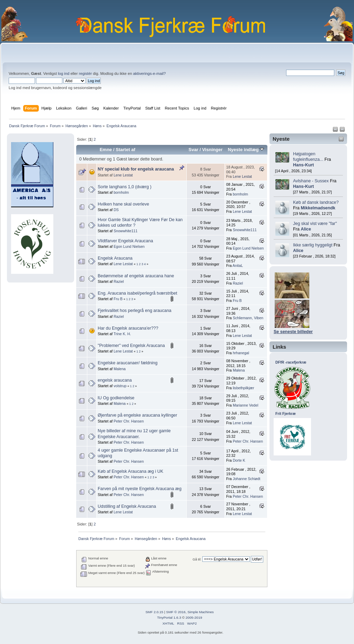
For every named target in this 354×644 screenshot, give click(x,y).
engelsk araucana (115, 380)
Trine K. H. (122, 334)
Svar (193, 150)
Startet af (125, 150)
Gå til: (197, 559)
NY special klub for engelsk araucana (136, 169)
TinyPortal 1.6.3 (169, 617)
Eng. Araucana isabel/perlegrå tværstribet (137, 293)
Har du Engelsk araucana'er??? (128, 328)
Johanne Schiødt (247, 479)
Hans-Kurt (303, 165)
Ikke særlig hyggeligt (313, 245)
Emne (106, 150)
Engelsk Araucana (115, 258)
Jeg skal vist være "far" (315, 224)
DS (116, 210)
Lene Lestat (123, 175)
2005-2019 (194, 617)
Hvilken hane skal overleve (123, 204)
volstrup (120, 386)
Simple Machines (201, 612)
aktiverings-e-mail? (149, 73)
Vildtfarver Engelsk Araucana (125, 241)
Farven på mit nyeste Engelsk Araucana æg (140, 489)
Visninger (212, 150)
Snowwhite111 (126, 231)
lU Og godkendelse (116, 398)
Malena (120, 369)
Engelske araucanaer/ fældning (128, 363)
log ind (64, 73)
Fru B (118, 299)
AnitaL (238, 266)
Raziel (119, 281)
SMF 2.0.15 (154, 612)
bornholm (121, 192)
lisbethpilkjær (244, 388)
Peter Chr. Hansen (129, 421)
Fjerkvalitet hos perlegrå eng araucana (135, 311)
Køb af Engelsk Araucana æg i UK (130, 471)
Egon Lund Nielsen (129, 246)
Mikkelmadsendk (318, 208)
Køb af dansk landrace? (316, 202)
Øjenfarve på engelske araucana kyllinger (137, 415)
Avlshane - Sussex (311, 181)
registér (85, 73)
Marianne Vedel (246, 405)
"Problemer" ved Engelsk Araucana (131, 346)
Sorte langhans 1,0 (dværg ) (125, 187)
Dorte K (239, 460)
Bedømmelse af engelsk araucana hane (136, 276)
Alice (306, 229)
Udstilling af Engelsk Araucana (127, 506)
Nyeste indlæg (246, 150)
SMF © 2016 (176, 612)
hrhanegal (241, 353)
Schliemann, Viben (248, 318)
